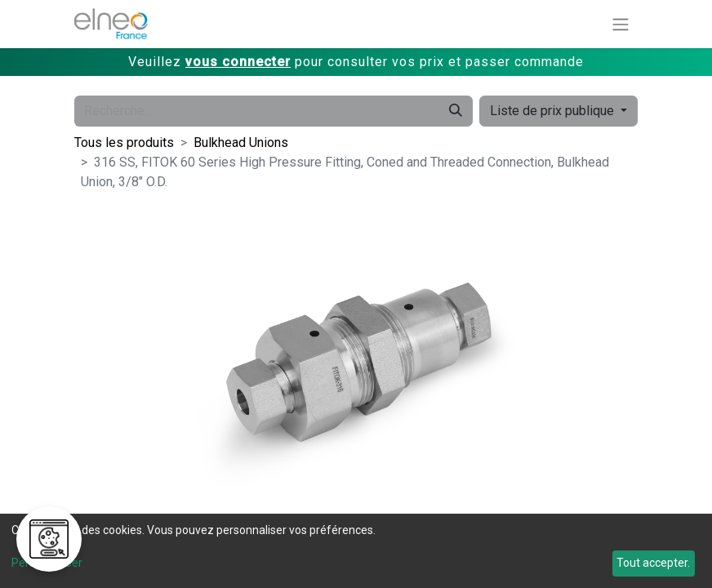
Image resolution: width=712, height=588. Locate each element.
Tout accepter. (653, 563)
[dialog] (356, 551)
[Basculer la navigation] (621, 24)
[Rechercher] (456, 111)
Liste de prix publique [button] (554, 111)
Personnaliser (47, 563)
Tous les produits (124, 143)
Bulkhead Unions (241, 143)
